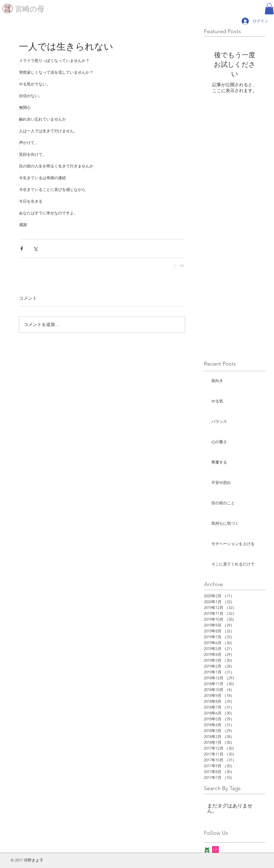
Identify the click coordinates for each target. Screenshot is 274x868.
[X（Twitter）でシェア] (35, 249)
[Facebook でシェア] (22, 249)
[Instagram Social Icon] (215, 849)
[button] (269, 9)
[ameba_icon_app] (207, 849)
